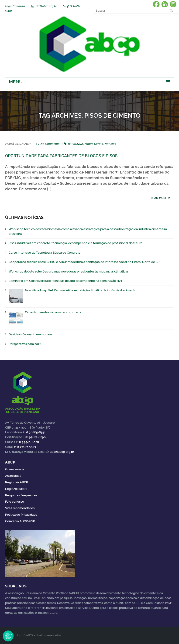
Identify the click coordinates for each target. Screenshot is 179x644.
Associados (13, 476)
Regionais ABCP (17, 482)
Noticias (110, 144)
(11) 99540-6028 (28, 442)
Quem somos (15, 469)
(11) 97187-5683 (25, 447)
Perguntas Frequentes (21, 495)
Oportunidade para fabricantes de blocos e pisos (61, 156)
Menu (16, 82)
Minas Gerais (94, 144)
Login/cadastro (15, 6)
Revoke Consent (8, 636)
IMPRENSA (76, 144)
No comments (50, 144)
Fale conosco (15, 502)
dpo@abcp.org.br (62, 452)
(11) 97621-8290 (35, 437)
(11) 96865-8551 (34, 432)
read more (159, 198)
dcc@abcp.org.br (46, 6)
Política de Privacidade (21, 515)
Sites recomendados (20, 508)
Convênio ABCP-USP (20, 521)
